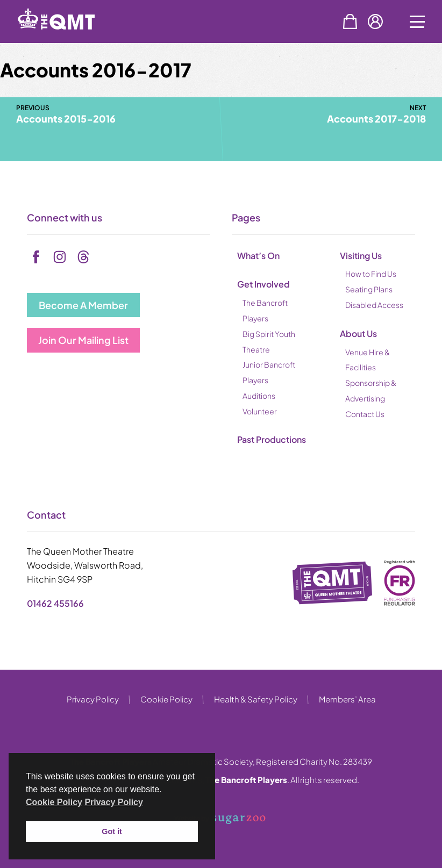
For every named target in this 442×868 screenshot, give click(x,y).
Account (375, 21)
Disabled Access (374, 305)
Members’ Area (347, 699)
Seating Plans (369, 289)
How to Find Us (371, 274)
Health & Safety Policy (256, 699)
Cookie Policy (166, 699)
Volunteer (260, 411)
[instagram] (60, 257)
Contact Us (365, 414)
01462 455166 (55, 603)
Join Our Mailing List (83, 340)
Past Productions (272, 439)
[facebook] (36, 257)
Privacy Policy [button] (114, 802)
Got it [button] (112, 831)
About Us (358, 333)
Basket (350, 21)
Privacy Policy (93, 699)
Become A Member (83, 305)
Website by (220, 819)
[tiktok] (83, 257)
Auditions (259, 396)
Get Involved (263, 284)
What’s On (258, 256)
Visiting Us (361, 256)
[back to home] (70, 39)
